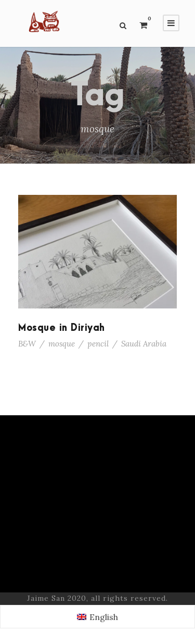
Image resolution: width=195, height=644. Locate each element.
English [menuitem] (104, 617)
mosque (62, 344)
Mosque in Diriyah (62, 328)
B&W (27, 344)
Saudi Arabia (144, 344)
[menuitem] (97, 617)
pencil (98, 344)
